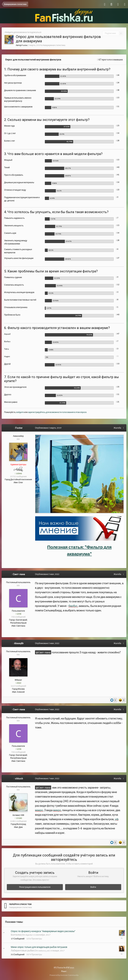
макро (39, 810)
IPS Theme (59, 967)
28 (118, 140)
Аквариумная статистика (54, 45)
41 (118, 175)
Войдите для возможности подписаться (23, 32)
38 (118, 90)
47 (118, 334)
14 (118, 133)
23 (118, 190)
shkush (19, 779)
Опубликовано (48, 428)
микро (57, 810)
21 (118, 402)
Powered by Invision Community (64, 975)
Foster (25, 45)
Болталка (16, 935)
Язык (64, 971)
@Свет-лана (43, 652)
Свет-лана (19, 574)
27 (118, 258)
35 (118, 387)
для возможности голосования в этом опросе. (66, 412)
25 (118, 125)
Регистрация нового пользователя (35, 887)
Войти (93, 887)
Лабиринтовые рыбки (22, 950)
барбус (73, 606)
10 (118, 364)
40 (118, 167)
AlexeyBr (19, 643)
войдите (20, 412)
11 (118, 106)
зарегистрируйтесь (37, 412)
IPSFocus (70, 967)
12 (118, 284)
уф (117, 819)
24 (118, 75)
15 (118, 97)
